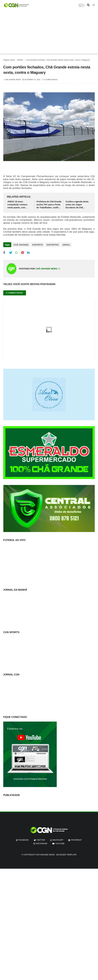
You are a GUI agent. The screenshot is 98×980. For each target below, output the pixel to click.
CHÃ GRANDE (21, 245)
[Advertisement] (49, 33)
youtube (60, 844)
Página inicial (9, 60)
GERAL (20, 60)
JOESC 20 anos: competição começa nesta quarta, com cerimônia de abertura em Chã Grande (18, 205)
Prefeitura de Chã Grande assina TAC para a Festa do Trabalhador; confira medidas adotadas (49, 205)
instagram (41, 844)
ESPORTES (53, 245)
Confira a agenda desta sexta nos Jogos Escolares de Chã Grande (77, 205)
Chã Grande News (45, 855)
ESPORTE (38, 245)
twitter (41, 840)
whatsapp (58, 840)
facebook (23, 840)
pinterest (76, 840)
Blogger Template (66, 855)
